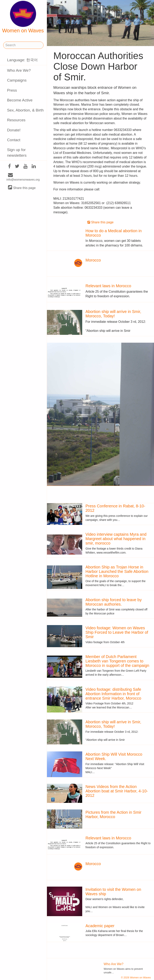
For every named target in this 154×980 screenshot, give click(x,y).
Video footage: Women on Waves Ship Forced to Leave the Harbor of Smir (117, 632)
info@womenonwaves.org (23, 177)
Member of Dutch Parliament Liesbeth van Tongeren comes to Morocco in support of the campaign (117, 661)
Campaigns (17, 80)
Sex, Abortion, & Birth (25, 110)
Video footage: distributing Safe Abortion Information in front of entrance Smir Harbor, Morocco (113, 694)
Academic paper (100, 926)
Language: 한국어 (22, 60)
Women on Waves (23, 17)
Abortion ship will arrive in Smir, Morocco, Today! (113, 314)
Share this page (22, 188)
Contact (14, 140)
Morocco (93, 260)
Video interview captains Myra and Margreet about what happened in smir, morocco (116, 539)
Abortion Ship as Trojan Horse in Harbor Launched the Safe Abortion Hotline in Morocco (117, 571)
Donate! (14, 130)
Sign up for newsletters (17, 152)
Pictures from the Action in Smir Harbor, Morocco (113, 814)
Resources (16, 120)
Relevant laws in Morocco (108, 286)
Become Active (20, 100)
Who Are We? (19, 70)
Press (12, 90)
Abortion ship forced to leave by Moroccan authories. (113, 602)
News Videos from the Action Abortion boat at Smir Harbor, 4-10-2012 (117, 791)
